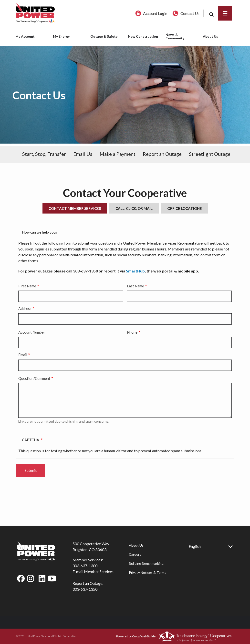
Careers (135, 554)
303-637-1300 (85, 566)
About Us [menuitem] (210, 36)
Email (23, 355)
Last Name (135, 286)
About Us (136, 545)
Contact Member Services (75, 208)
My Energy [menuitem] (61, 36)
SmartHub (135, 271)
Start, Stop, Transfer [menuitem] (44, 154)
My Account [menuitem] (25, 36)
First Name (27, 286)
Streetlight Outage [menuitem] (210, 154)
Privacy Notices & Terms (147, 572)
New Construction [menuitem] (143, 36)
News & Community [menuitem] (175, 36)
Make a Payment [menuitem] (118, 154)
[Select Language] (209, 546)
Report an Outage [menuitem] (162, 154)
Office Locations (184, 208)
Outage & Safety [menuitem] (104, 36)
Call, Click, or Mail (134, 208)
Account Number (32, 332)
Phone (132, 332)
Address (25, 308)
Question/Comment (34, 378)
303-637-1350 (85, 589)
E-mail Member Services (93, 571)
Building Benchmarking (146, 563)
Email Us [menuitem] (83, 154)
